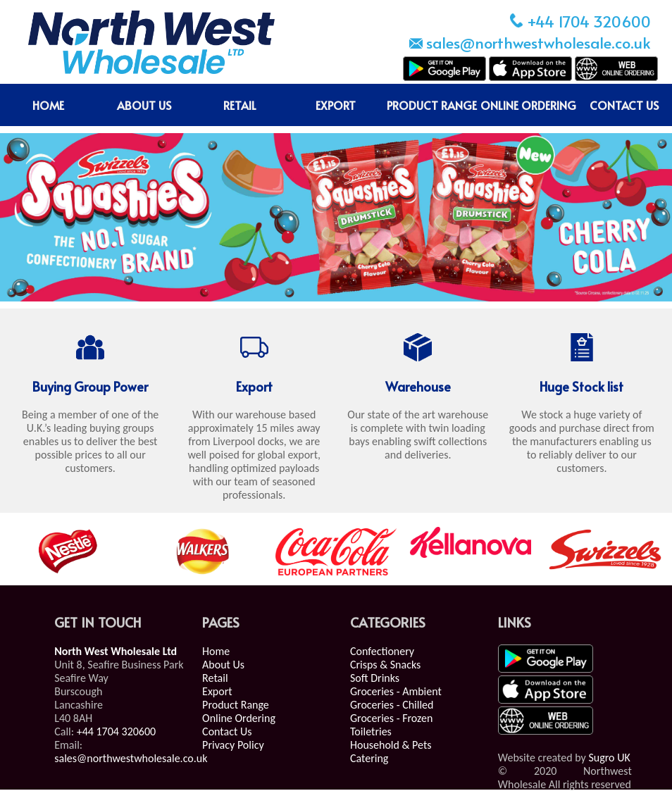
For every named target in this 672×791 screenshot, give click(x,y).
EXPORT (336, 105)
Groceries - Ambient (396, 691)
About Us (223, 665)
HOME (48, 105)
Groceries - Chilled (392, 705)
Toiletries (371, 731)
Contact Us (227, 731)
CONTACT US (624, 105)
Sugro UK (609, 758)
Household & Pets (391, 745)
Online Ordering (239, 718)
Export (217, 691)
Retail (215, 678)
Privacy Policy (233, 745)
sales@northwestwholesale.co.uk (131, 758)
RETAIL (240, 105)
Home (216, 651)
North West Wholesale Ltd (116, 651)
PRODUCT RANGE (432, 105)
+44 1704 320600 (117, 731)
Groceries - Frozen (391, 718)
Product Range (236, 705)
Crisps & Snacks (385, 665)
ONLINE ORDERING (528, 105)
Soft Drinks (375, 678)
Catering (369, 758)
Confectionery (382, 651)
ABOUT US (144, 105)
